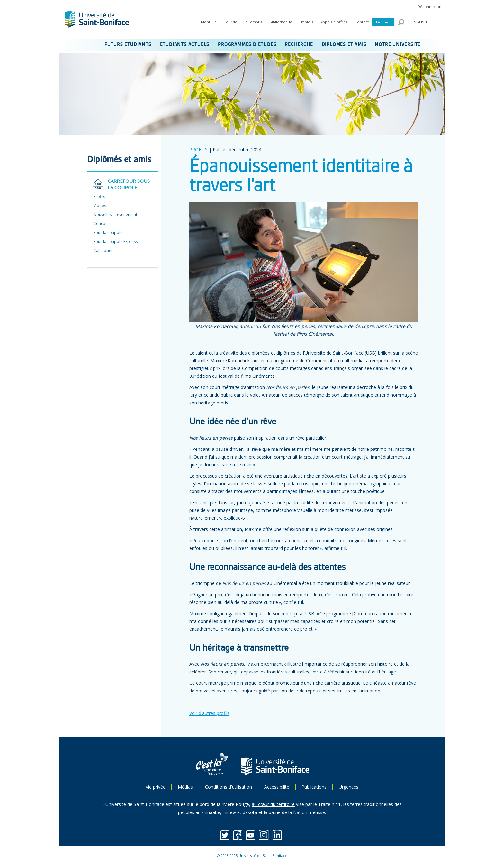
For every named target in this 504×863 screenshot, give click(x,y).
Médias (185, 787)
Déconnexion (429, 7)
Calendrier (103, 251)
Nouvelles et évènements (116, 214)
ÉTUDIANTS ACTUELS (185, 45)
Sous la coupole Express (116, 241)
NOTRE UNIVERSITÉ (398, 45)
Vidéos (100, 205)
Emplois (306, 22)
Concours (102, 223)
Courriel (231, 22)
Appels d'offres (334, 22)
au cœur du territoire (273, 804)
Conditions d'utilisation (229, 787)
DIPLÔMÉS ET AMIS (344, 45)
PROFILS (198, 149)
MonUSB (209, 22)
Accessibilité (277, 787)
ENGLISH (419, 22)
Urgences (349, 787)
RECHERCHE (299, 45)
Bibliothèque (281, 22)
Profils (99, 196)
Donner (383, 22)
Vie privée (156, 787)
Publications (314, 787)
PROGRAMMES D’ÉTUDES (247, 45)
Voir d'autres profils (209, 713)
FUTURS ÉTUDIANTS (128, 45)
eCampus (254, 22)
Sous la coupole (108, 232)
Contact (362, 22)
